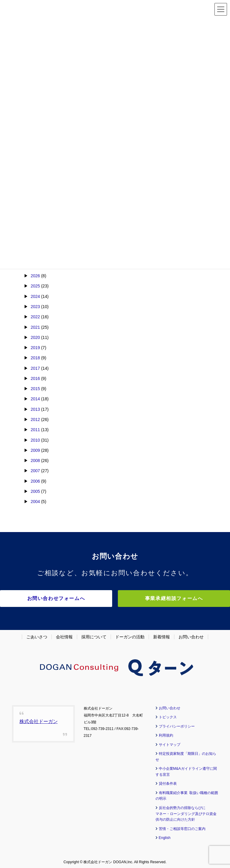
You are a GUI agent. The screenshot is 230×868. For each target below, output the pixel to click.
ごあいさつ (37, 635)
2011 (35, 430)
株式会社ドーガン (39, 719)
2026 (35, 276)
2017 (35, 368)
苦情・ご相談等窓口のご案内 (182, 827)
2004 (35, 502)
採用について (94, 635)
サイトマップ (170, 743)
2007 (35, 471)
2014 (35, 399)
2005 (35, 491)
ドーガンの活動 (130, 635)
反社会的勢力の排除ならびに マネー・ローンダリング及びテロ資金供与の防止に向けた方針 (186, 812)
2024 (35, 296)
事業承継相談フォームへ (167, 598)
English (165, 836)
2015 (35, 389)
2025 (35, 286)
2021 (35, 327)
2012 (35, 419)
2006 (35, 481)
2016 (35, 378)
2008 (35, 460)
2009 (35, 450)
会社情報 (64, 635)
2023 (35, 307)
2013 (35, 409)
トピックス (168, 715)
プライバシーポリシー (177, 724)
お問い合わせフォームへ (63, 598)
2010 (35, 440)
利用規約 (166, 733)
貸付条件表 (168, 781)
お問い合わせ (191, 635)
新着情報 (162, 635)
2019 (35, 348)
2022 (35, 317)
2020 (35, 337)
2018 (35, 358)
